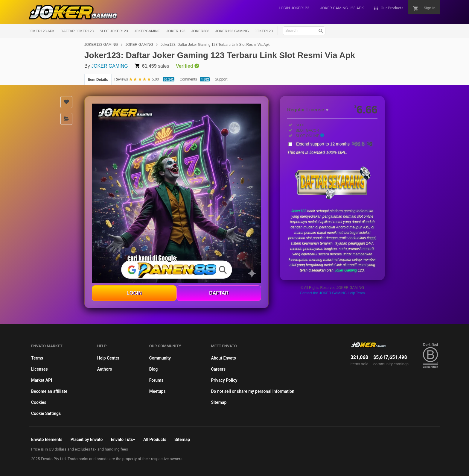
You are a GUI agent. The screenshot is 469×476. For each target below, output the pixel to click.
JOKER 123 (176, 31)
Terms (37, 358)
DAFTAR (219, 293)
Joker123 (299, 211)
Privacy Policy (224, 380)
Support (221, 79)
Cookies (39, 402)
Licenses (39, 369)
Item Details (98, 80)
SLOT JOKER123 (114, 31)
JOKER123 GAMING (232, 31)
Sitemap (219, 402)
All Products (155, 439)
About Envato (223, 358)
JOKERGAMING (147, 31)
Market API (42, 380)
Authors (105, 369)
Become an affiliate (49, 391)
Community (160, 358)
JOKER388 (200, 31)
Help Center (108, 358)
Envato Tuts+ (123, 439)
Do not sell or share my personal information (253, 391)
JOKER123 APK (42, 31)
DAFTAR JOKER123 (77, 31)
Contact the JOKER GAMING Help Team (332, 293)
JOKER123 (264, 31)
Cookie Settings (46, 413)
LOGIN (134, 293)
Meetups (157, 391)
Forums (156, 380)
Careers (218, 369)
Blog (153, 369)
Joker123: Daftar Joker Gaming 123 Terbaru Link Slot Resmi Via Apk (215, 45)
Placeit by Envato (87, 439)
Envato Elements (47, 439)
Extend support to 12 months (334, 144)
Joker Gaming (346, 270)
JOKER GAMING (139, 45)
